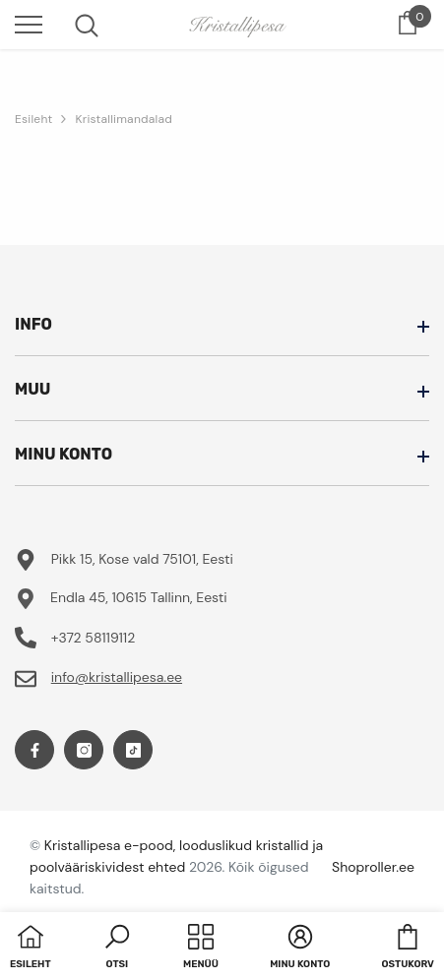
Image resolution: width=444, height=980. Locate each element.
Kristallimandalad (124, 119)
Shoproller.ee (373, 867)
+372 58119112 (94, 638)
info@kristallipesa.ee (117, 677)
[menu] (29, 24)
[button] (117, 949)
